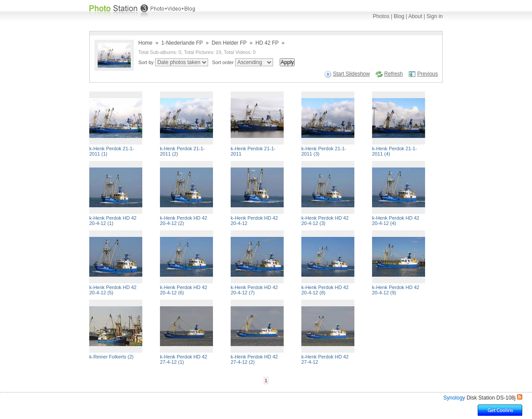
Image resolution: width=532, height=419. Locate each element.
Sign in (435, 16)
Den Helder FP (229, 43)
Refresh (394, 74)
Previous (427, 74)
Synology (454, 398)
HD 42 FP (267, 43)
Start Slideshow (351, 74)
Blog (399, 16)
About (415, 16)
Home (145, 43)
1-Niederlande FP (182, 43)
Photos (381, 16)
